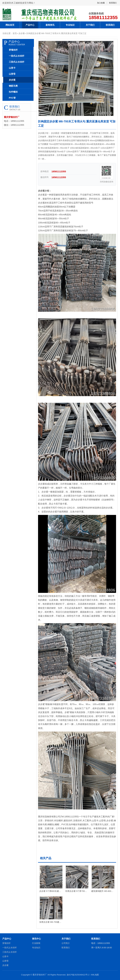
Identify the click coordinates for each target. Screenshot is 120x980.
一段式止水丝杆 (17, 56)
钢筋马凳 (13, 86)
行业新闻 (36, 943)
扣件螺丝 (13, 92)
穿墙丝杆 (13, 50)
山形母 (12, 74)
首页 (15, 33)
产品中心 (30, 25)
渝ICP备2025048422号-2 (78, 975)
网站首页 (10, 25)
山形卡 (12, 68)
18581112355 (103, 17)
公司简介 (66, 943)
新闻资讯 (50, 25)
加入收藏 (101, 3)
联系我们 (113, 3)
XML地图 (95, 975)
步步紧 (22, 33)
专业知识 (70, 25)
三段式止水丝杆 (17, 62)
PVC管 (12, 98)
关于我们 (90, 25)
